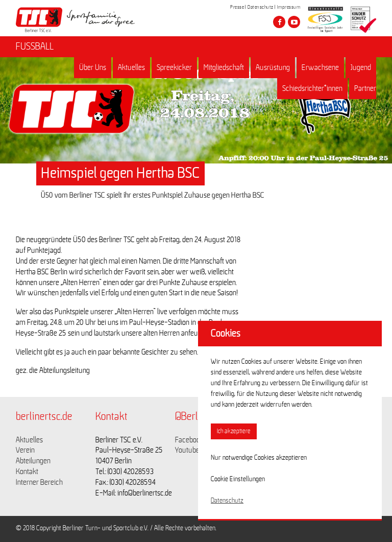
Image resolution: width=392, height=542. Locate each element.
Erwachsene (320, 67)
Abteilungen (33, 461)
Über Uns (93, 67)
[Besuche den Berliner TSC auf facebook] (279, 22)
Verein (25, 450)
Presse (237, 7)
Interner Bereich (39, 482)
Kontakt (27, 472)
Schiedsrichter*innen (312, 88)
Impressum (289, 7)
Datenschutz (261, 7)
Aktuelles (131, 67)
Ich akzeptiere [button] (234, 431)
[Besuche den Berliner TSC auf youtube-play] (294, 22)
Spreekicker (174, 67)
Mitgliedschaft (224, 67)
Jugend (361, 67)
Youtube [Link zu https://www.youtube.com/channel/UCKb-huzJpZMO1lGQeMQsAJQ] (187, 450)
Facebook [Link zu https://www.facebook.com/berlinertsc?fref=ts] (189, 440)
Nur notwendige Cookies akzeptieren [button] (259, 458)
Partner (365, 88)
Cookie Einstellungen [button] (238, 479)
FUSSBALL (35, 46)
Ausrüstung (273, 67)
